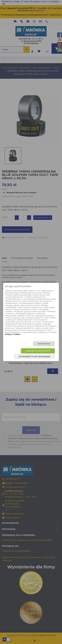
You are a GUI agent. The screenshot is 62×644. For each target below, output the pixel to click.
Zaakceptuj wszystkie (38, 351)
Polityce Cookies (13, 334)
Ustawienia (44, 344)
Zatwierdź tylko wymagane (34, 357)
